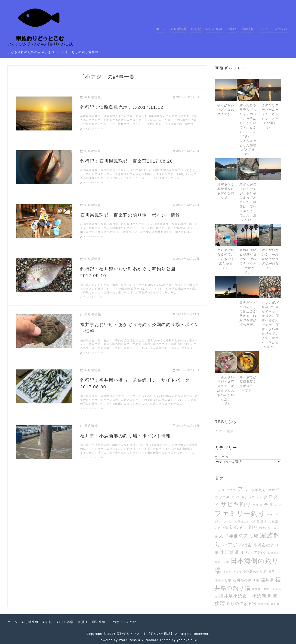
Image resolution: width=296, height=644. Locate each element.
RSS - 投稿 (224, 431)
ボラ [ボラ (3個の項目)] (270, 515)
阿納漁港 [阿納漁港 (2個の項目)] (264, 604)
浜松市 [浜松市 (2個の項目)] (237, 572)
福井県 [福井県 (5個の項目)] (267, 580)
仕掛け (231, 29)
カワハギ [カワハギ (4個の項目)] (222, 497)
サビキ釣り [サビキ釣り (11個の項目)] (236, 504)
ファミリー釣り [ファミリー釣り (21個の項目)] (240, 513)
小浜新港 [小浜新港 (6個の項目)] (230, 552)
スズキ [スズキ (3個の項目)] (258, 505)
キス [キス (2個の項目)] (259, 497)
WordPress (128, 640)
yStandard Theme (156, 640)
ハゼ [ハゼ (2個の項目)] (278, 505)
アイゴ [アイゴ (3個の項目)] (220, 490)
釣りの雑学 (214, 29)
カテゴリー (224, 457)
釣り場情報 (179, 29)
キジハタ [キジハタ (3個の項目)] (248, 497)
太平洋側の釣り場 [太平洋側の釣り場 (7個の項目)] (239, 536)
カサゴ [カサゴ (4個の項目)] (274, 490)
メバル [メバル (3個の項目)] (229, 522)
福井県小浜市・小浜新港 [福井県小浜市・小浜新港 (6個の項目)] (245, 596)
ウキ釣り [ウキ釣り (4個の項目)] (259, 490)
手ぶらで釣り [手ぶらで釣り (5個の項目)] (253, 553)
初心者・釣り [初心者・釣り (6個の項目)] (244, 527)
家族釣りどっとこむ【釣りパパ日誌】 (145, 634)
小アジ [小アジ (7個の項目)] (230, 545)
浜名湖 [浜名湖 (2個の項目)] (227, 572)
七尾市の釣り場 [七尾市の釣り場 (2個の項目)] (245, 522)
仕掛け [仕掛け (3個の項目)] (262, 522)
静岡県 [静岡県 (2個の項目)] (275, 604)
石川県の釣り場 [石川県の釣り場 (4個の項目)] (246, 580)
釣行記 (196, 29)
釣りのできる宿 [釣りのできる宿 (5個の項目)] (241, 604)
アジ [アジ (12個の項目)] (244, 489)
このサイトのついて (273, 29)
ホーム (161, 29)
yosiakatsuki (187, 640)
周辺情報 (247, 29)
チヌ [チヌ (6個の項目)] (269, 505)
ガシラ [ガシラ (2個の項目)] (236, 497)
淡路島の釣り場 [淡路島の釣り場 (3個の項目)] (255, 572)
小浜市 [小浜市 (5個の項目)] (246, 545)
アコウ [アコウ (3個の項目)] (231, 490)
